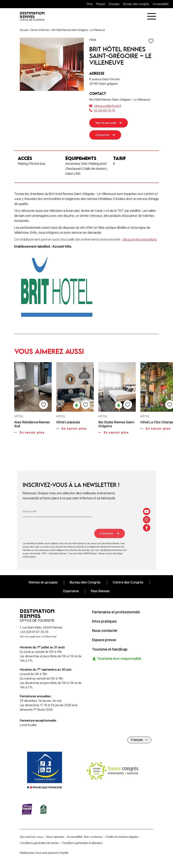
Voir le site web (106, 123)
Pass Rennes (100, 591)
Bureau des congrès (136, 4)
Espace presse (105, 640)
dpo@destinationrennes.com (113, 550)
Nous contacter (105, 631)
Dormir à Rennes (40, 30)
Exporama (71, 591)
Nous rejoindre (56, 836)
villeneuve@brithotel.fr (105, 106)
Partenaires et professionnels (117, 612)
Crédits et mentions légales (126, 836)
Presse (101, 4)
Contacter (103, 135)
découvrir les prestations (140, 240)
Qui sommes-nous (32, 836)
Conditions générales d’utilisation (84, 843)
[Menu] (152, 16)
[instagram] (147, 519)
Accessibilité (160, 4)
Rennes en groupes (43, 582)
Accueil (24, 30)
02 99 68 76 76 (102, 111)
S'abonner (108, 533)
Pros (90, 4)
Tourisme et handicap (110, 649)
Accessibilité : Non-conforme (87, 836)
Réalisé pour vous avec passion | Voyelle (45, 853)
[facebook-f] (147, 528)
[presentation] (51, 531)
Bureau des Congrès (85, 582)
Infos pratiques (105, 621)
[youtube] (147, 511)
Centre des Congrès (128, 582)
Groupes (114, 4)
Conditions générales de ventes (40, 843)
